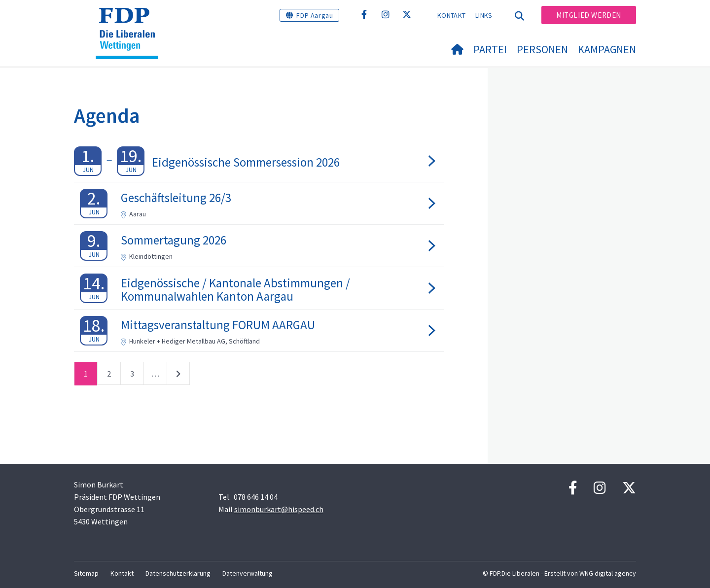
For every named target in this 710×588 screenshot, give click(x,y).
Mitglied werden (589, 15)
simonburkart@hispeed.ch (279, 509)
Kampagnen (607, 49)
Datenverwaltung (248, 573)
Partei (490, 49)
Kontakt (451, 15)
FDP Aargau (315, 15)
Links (484, 15)
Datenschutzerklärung (178, 573)
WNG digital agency (608, 573)
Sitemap (86, 573)
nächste (178, 376)
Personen (542, 49)
